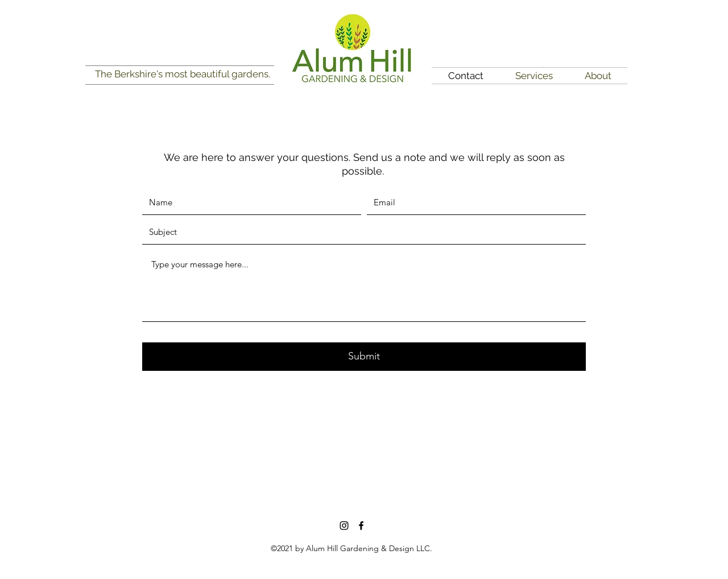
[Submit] (364, 357)
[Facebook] (361, 526)
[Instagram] (344, 526)
